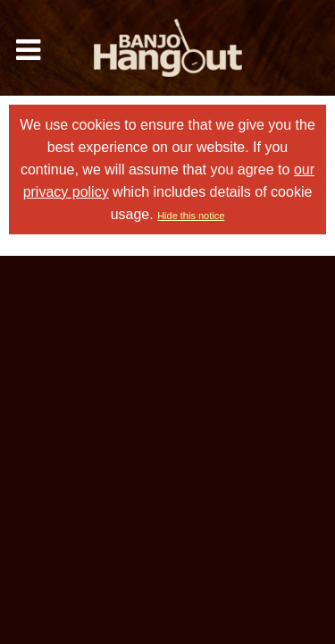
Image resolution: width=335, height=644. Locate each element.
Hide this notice (191, 216)
